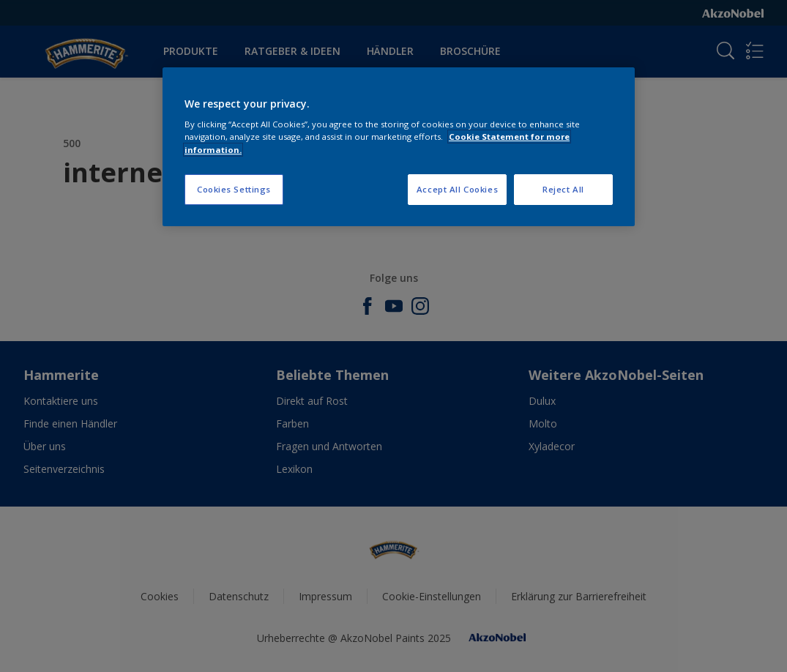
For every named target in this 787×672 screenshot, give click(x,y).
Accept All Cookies (457, 189)
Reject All (563, 189)
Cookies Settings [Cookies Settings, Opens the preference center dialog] (234, 189)
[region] (399, 147)
